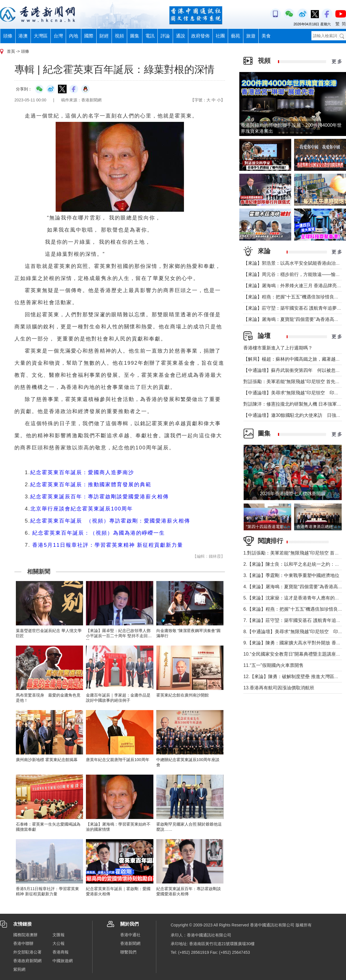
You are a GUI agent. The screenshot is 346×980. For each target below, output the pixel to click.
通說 (180, 36)
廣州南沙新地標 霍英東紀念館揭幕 (47, 760)
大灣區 (41, 36)
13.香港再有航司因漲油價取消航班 (279, 688)
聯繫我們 (128, 952)
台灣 (58, 36)
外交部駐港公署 (27, 952)
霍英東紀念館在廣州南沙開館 (183, 695)
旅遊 (251, 36)
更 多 (337, 62)
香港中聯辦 (23, 943)
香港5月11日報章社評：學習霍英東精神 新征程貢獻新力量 (108, 545)
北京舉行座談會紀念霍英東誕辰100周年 (82, 509)
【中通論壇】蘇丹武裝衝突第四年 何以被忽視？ (294, 370)
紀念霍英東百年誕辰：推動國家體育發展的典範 (91, 485)
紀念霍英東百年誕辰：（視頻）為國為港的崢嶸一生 (99, 533)
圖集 (135, 36)
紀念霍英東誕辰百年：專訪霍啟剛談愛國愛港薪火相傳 (99, 497)
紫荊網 (19, 969)
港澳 (23, 36)
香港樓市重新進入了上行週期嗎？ (278, 348)
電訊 (150, 36)
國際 (89, 36)
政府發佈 (200, 36)
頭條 (8, 36)
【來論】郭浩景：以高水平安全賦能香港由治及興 (294, 263)
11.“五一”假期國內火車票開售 (273, 665)
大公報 (59, 943)
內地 (74, 36)
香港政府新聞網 (27, 961)
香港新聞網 (130, 943)
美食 (266, 36)
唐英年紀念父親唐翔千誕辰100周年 (117, 760)
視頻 (119, 36)
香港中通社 (130, 935)
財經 (104, 36)
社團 (220, 36)
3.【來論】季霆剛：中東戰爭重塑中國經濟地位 (291, 575)
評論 (165, 36)
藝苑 (236, 36)
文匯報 (59, 935)
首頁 (11, 51)
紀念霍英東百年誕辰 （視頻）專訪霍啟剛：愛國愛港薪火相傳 (110, 521)
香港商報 (61, 952)
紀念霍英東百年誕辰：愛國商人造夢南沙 (82, 472)
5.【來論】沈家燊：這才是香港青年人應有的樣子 (294, 598)
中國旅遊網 (63, 961)
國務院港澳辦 (25, 935)
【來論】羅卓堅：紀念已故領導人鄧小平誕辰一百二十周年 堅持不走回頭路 (119, 636)
